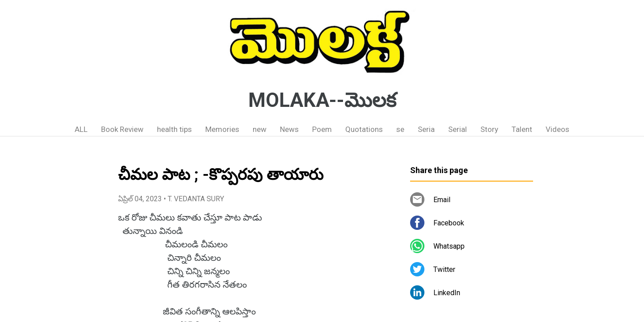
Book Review (122, 129)
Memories (222, 129)
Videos (557, 129)
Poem (322, 129)
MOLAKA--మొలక (322, 100)
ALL (81, 129)
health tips (174, 129)
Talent (522, 129)
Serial (458, 129)
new (260, 129)
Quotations (364, 129)
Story (489, 129)
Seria (426, 129)
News (289, 129)
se (400, 129)
